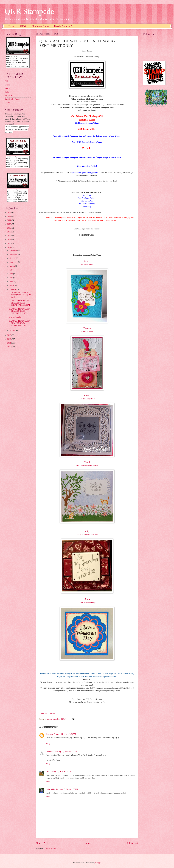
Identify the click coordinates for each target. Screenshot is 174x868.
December (13, 255)
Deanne (87, 328)
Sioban (7, 105)
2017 (9, 240)
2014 (9, 252)
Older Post (133, 843)
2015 (9, 248)
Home (11, 26)
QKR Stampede (29, 11)
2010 (9, 352)
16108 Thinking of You (87, 399)
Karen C (8, 91)
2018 (9, 237)
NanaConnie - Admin (12, 101)
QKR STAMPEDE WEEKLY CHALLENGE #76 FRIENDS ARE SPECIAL (20, 308)
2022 (9, 221)
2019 (9, 233)
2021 (9, 225)
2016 (9, 244)
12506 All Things (87, 264)
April (12, 286)
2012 (9, 344)
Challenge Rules (40, 26)
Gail (47, 772)
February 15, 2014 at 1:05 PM (67, 789)
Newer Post (42, 843)
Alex (87, 599)
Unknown (49, 734)
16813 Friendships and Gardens (87, 466)
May (11, 282)
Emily (87, 531)
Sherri (87, 462)
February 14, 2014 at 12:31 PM (66, 752)
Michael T (8, 98)
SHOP (23, 26)
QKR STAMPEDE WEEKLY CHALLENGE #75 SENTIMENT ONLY (20, 316)
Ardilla (87, 261)
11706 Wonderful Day (87, 603)
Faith (6, 84)
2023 (9, 217)
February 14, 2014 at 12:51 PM (61, 772)
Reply (48, 744)
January (13, 335)
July (11, 275)
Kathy (7, 94)
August (12, 271)
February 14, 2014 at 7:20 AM (65, 734)
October (13, 263)
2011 (9, 348)
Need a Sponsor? (63, 26)
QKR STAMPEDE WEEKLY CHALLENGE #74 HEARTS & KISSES (20, 328)
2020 (9, 229)
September (14, 267)
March (12, 290)
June (11, 279)
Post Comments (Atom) (54, 848)
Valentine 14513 (87, 332)
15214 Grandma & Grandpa (87, 534)
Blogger (98, 863)
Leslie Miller (51, 789)
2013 (9, 340)
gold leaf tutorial (15, 322)
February (13, 294)
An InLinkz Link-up (47, 713)
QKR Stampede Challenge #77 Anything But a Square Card (20, 299)
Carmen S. (50, 752)
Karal (87, 396)
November (14, 259)
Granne (7, 87)
